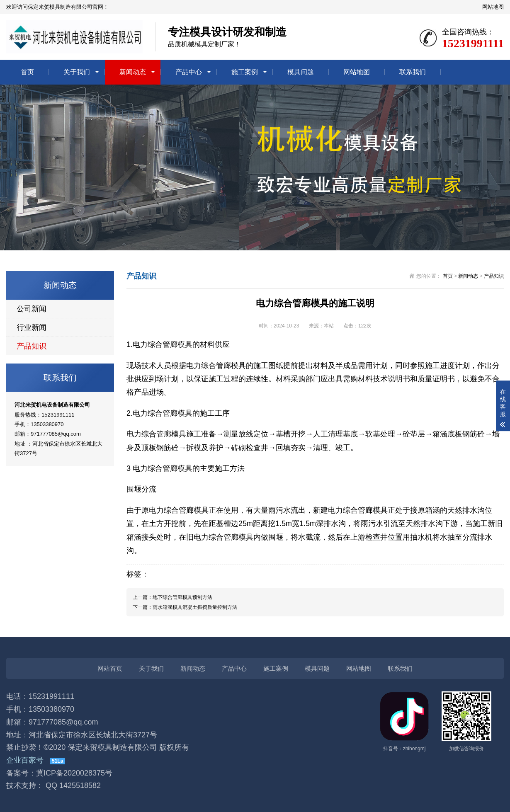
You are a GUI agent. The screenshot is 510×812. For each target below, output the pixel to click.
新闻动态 (133, 72)
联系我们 (413, 72)
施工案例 (245, 72)
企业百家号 (25, 760)
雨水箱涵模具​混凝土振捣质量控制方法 (195, 607)
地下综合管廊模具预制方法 (182, 597)
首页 (27, 72)
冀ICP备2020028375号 (74, 773)
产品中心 (189, 72)
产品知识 (32, 346)
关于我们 (77, 72)
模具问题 (301, 72)
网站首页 (110, 668)
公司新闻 (32, 309)
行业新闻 (32, 327)
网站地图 (493, 7)
